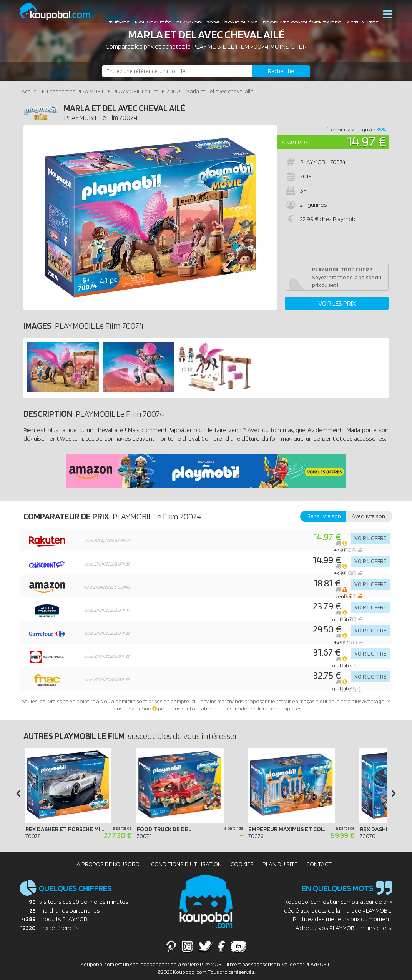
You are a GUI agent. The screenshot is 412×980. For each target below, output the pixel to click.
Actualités (359, 15)
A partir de (295, 142)
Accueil (30, 91)
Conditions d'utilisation (186, 864)
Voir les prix (337, 303)
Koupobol (60, 12)
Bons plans (237, 15)
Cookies (242, 864)
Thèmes (115, 15)
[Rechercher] (281, 71)
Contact (319, 864)
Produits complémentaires (298, 15)
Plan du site (280, 864)
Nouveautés (149, 15)
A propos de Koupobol (109, 864)
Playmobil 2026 (194, 15)
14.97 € (366, 141)
